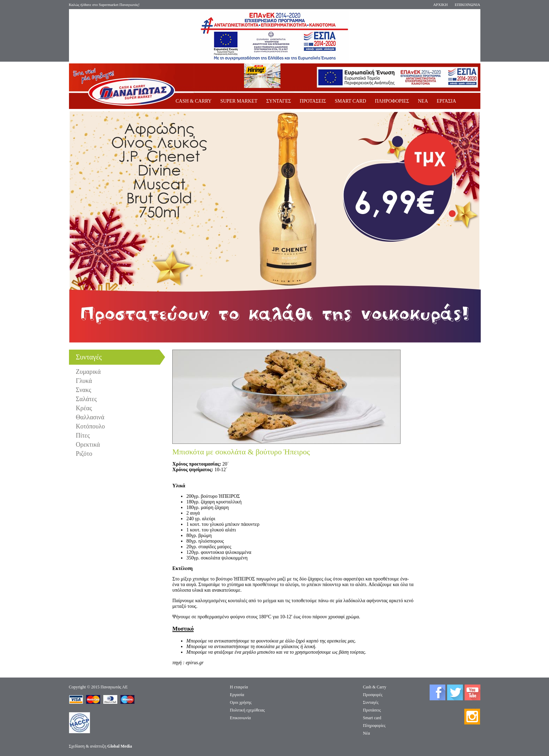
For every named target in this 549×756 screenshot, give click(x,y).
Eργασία (237, 695)
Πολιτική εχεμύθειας (248, 710)
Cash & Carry (375, 687)
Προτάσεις (372, 710)
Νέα (367, 733)
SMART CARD (350, 101)
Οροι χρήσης (241, 702)
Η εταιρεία (239, 687)
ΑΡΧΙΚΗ (440, 5)
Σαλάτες (86, 399)
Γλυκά (84, 381)
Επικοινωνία (241, 718)
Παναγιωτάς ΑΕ (114, 687)
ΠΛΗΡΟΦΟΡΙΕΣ (392, 101)
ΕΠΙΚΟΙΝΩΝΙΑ (468, 5)
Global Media (120, 746)
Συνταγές (371, 702)
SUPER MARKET (239, 101)
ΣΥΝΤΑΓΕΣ (279, 101)
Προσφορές (373, 695)
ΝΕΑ (423, 101)
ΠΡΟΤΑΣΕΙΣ (313, 101)
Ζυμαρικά (88, 372)
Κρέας (84, 408)
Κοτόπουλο (91, 426)
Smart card (372, 718)
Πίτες (83, 435)
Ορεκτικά (88, 445)
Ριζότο (84, 454)
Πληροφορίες (374, 726)
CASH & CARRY (194, 101)
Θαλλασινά (90, 417)
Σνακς (84, 390)
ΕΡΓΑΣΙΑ (446, 101)
